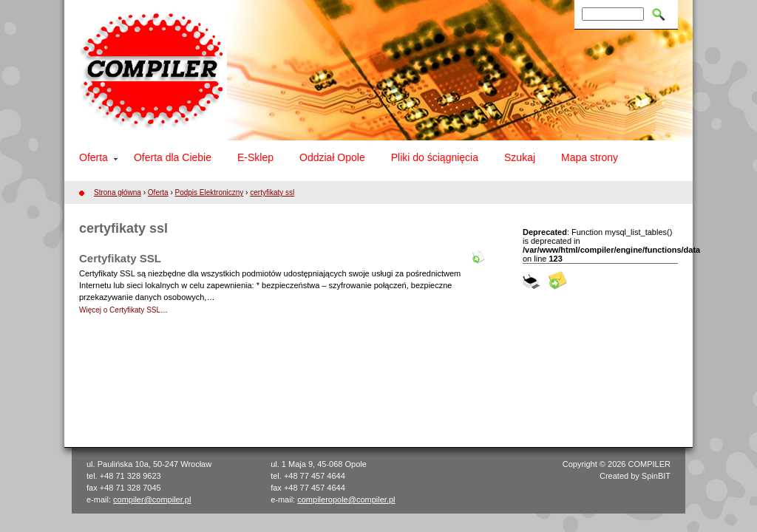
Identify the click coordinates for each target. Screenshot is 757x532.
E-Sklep (255, 157)
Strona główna (118, 192)
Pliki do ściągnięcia (435, 157)
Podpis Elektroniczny (210, 192)
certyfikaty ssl (272, 192)
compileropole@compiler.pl (346, 499)
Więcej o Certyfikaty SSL (120, 310)
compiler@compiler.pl (152, 499)
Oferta (94, 157)
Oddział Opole (332, 157)
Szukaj (520, 157)
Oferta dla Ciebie (173, 157)
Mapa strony (590, 157)
